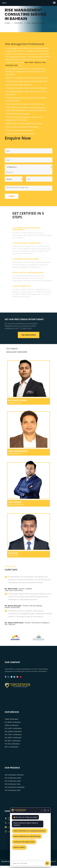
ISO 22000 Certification (13, 731)
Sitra (44, 62)
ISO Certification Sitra (13, 784)
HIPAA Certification (12, 725)
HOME (7, 23)
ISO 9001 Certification (13, 741)
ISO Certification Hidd (13, 781)
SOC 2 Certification (12, 747)
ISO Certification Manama (14, 775)
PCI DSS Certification (12, 744)
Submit (12, 196)
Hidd (26, 62)
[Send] (47, 863)
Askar (31, 62)
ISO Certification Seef (13, 790)
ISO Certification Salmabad (15, 787)
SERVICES (18, 23)
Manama (38, 62)
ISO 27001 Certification (13, 735)
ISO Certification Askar (13, 778)
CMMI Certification (12, 719)
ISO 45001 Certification (13, 738)
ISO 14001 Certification (13, 728)
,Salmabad (9, 65)
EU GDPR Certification (13, 722)
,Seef (16, 65)
